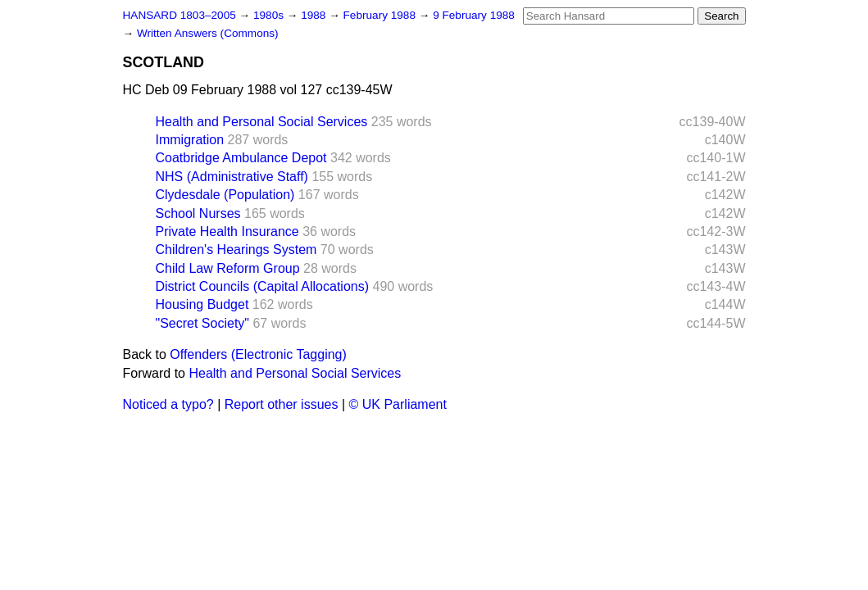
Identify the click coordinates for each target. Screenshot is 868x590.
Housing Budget (202, 304)
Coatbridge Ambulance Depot (241, 158)
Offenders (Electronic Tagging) (258, 354)
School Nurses (198, 213)
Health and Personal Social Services (262, 122)
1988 (315, 15)
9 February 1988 (474, 15)
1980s (270, 15)
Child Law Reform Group (228, 268)
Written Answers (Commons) (208, 33)
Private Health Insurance (227, 231)
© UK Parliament (398, 404)
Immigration (190, 140)
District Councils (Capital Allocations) (263, 286)
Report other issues (282, 404)
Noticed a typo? (168, 404)
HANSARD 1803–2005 (180, 15)
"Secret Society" (203, 323)
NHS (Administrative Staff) (232, 177)
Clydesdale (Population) (225, 195)
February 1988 (381, 15)
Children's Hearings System (236, 250)
